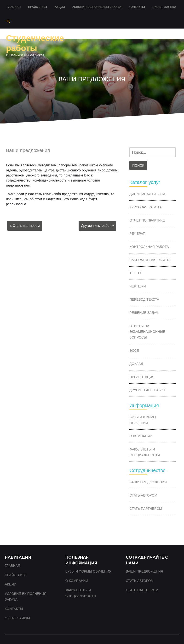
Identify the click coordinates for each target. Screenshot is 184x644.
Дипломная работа (147, 194)
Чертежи (138, 286)
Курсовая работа (145, 207)
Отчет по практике (147, 220)
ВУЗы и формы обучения (143, 420)
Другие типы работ (96, 226)
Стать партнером (26, 226)
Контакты (137, 7)
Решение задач (144, 313)
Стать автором (143, 495)
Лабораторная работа (150, 260)
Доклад (136, 364)
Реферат (137, 234)
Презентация (142, 377)
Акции (60, 7)
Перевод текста (144, 299)
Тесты (135, 273)
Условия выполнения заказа (97, 7)
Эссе (134, 351)
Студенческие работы (35, 43)
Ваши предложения (148, 482)
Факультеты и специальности (145, 452)
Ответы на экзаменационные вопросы (147, 332)
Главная (14, 7)
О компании (141, 436)
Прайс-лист (38, 7)
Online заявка (164, 7)
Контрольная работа (149, 247)
